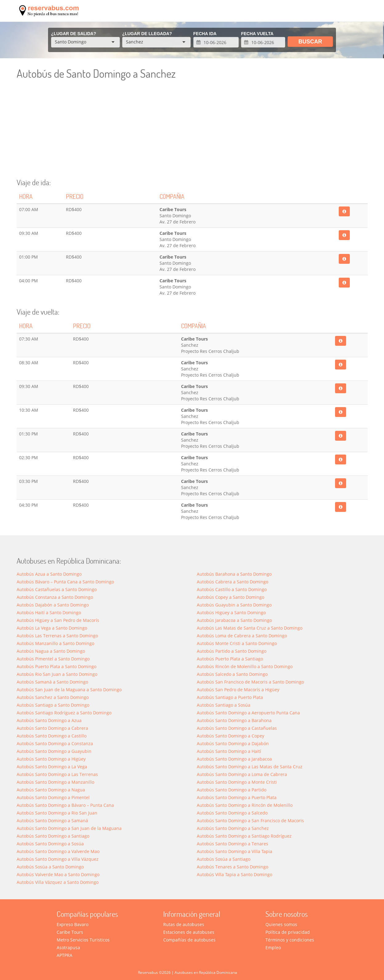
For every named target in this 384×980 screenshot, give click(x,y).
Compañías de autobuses (189, 940)
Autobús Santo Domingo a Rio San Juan (57, 813)
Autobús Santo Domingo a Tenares (232, 844)
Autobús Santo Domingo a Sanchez (233, 828)
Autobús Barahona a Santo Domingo (234, 574)
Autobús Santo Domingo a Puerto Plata (237, 797)
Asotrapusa (68, 947)
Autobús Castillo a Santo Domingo (232, 589)
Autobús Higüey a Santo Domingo (231, 612)
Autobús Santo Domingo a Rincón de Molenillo (245, 805)
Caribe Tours (70, 932)
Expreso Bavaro (73, 924)
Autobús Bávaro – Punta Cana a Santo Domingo (65, 582)
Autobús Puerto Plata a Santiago (230, 659)
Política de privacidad (288, 932)
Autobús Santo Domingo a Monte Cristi (237, 782)
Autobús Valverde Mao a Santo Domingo (58, 874)
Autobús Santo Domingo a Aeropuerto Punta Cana (248, 713)
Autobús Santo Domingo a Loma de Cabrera (242, 774)
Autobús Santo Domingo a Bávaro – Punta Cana (65, 805)
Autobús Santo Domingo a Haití (229, 751)
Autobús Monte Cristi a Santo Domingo (237, 643)
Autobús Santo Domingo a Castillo (52, 736)
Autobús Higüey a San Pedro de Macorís (58, 620)
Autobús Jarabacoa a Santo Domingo (234, 620)
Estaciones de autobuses (189, 932)
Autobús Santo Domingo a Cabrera (52, 728)
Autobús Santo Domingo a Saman (52, 821)
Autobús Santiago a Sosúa (224, 705)
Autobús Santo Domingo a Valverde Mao (58, 851)
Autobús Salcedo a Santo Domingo (232, 674)
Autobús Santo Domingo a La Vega (52, 767)
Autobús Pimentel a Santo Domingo (53, 659)
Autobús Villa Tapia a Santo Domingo (234, 874)
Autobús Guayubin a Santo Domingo (234, 605)
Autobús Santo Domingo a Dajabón (233, 743)
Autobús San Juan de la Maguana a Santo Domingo (69, 690)
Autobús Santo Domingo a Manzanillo (55, 782)
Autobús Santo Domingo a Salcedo (232, 813)
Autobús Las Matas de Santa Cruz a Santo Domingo (250, 628)
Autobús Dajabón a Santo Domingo (53, 605)
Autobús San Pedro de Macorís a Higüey (238, 690)
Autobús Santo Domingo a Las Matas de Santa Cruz (250, 767)
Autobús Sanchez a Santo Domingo (53, 697)
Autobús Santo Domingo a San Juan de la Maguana (69, 828)
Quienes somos (281, 924)
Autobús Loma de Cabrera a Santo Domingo (242, 636)
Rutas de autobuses (184, 924)
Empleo (273, 947)
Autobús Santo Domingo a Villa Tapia (234, 851)
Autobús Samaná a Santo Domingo (52, 682)
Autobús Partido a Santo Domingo (232, 651)
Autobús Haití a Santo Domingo (49, 612)
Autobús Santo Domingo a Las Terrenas (57, 774)
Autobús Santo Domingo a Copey (230, 736)
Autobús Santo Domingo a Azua (49, 720)
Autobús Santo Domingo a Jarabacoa (234, 759)
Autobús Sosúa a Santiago (224, 859)
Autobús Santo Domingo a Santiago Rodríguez (244, 836)
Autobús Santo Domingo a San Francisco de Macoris (250, 821)
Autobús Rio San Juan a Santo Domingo (57, 674)
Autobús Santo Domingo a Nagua (51, 790)
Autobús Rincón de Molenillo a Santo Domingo (245, 666)
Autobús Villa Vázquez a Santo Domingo (58, 882)
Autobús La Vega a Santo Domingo (52, 628)
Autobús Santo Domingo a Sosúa (50, 844)
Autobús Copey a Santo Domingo (230, 597)
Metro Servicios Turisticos (83, 940)
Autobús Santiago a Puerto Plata (230, 697)
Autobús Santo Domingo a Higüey (51, 759)
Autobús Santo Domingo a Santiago (53, 836)
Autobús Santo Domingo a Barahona (234, 720)
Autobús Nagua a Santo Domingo (51, 651)
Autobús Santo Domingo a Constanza (55, 743)
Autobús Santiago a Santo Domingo (53, 705)
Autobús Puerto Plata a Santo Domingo (57, 666)
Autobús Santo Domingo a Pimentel (53, 797)
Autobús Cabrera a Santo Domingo (232, 582)
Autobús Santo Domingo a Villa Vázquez (58, 859)
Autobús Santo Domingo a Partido (232, 790)
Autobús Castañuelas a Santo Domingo (57, 589)
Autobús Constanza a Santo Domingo (55, 597)
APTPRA (65, 955)
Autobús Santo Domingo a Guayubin (54, 751)
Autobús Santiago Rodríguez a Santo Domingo (64, 713)
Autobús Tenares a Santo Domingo (232, 867)
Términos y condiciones (290, 940)
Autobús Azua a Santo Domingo (49, 574)
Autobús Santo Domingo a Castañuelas (237, 728)
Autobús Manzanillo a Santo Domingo (55, 643)
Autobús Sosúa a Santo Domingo (50, 867)
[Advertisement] (192, 132)
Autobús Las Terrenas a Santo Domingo (57, 636)
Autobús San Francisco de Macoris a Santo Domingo (250, 682)
